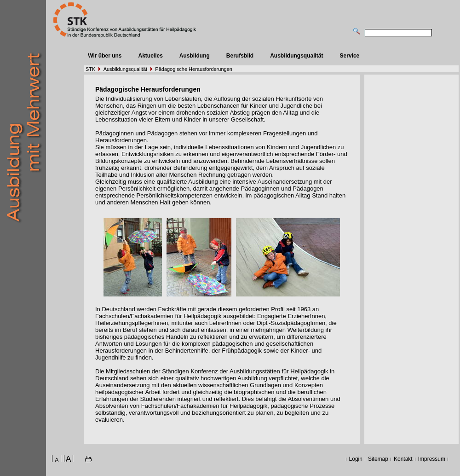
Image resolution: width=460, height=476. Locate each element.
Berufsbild (240, 56)
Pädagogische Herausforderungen (194, 69)
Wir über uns (105, 56)
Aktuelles (150, 56)
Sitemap (378, 459)
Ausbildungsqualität (296, 56)
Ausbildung (195, 56)
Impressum (432, 459)
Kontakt (403, 459)
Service (350, 56)
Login (356, 459)
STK (90, 69)
